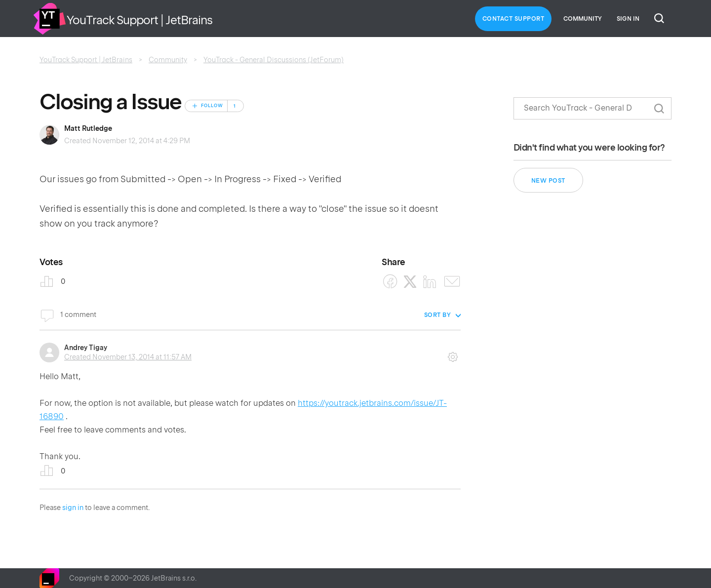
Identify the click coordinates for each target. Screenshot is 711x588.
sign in (73, 508)
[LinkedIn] (430, 282)
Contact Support (513, 19)
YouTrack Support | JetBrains (86, 60)
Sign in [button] (628, 19)
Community (583, 19)
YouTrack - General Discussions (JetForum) (274, 60)
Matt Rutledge (88, 128)
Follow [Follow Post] (212, 106)
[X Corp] (410, 282)
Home (49, 19)
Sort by (438, 315)
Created (128, 357)
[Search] (592, 108)
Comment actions (453, 353)
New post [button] (548, 181)
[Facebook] (390, 282)
